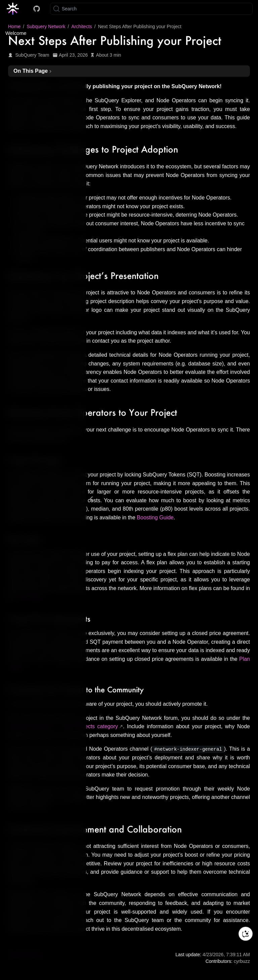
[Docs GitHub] (37, 9)
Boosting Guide (155, 517)
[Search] (151, 9)
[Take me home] (15, 9)
